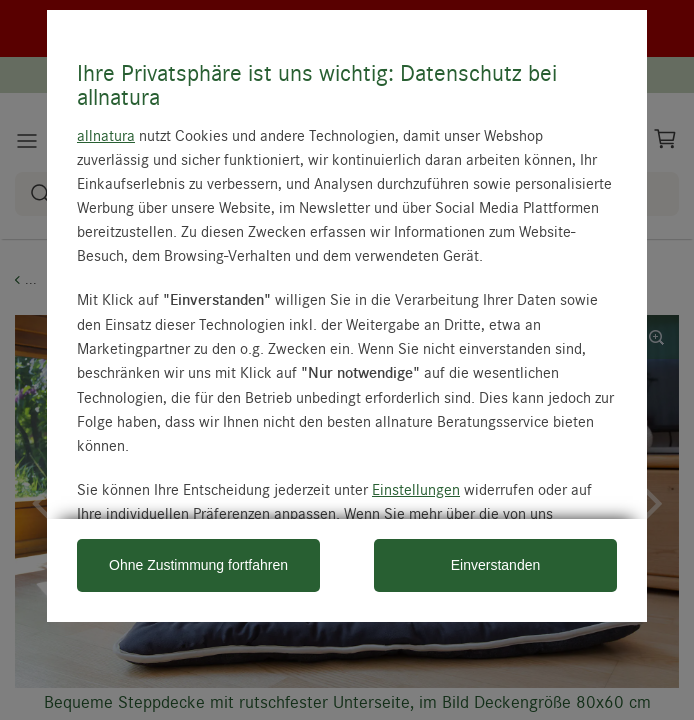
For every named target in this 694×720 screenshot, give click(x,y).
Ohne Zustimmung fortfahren (198, 565)
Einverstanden (496, 565)
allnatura (106, 135)
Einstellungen (416, 489)
